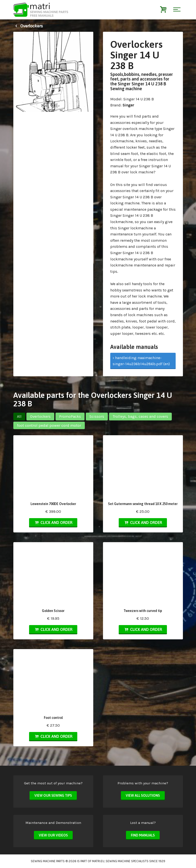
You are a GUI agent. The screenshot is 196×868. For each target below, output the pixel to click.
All (19, 416)
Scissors (97, 416)
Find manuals (143, 835)
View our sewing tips (53, 796)
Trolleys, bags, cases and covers (140, 416)
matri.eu (98, 861)
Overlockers (28, 26)
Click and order (53, 522)
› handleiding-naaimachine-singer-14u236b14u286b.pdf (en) (141, 361)
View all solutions (143, 796)
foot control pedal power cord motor (49, 425)
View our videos (53, 835)
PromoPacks (70, 416)
